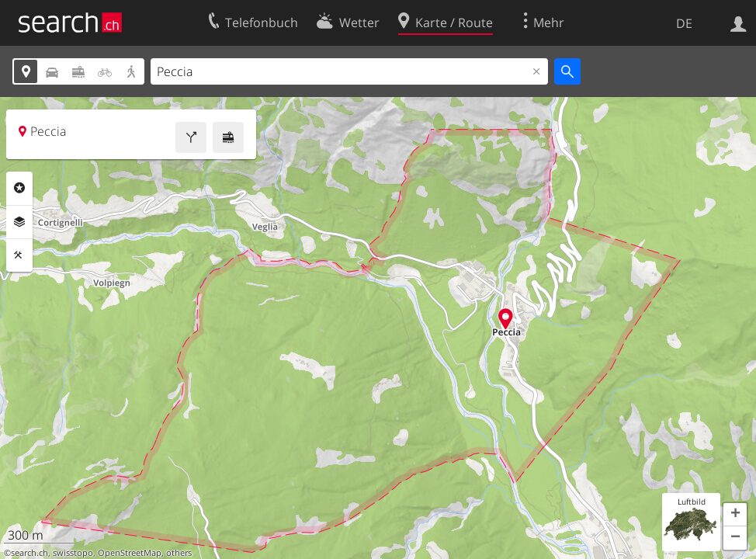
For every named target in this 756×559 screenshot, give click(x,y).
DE (684, 23)
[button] (735, 515)
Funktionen (19, 255)
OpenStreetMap (130, 553)
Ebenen (19, 222)
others (179, 553)
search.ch (29, 553)
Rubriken (19, 188)
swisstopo (73, 553)
